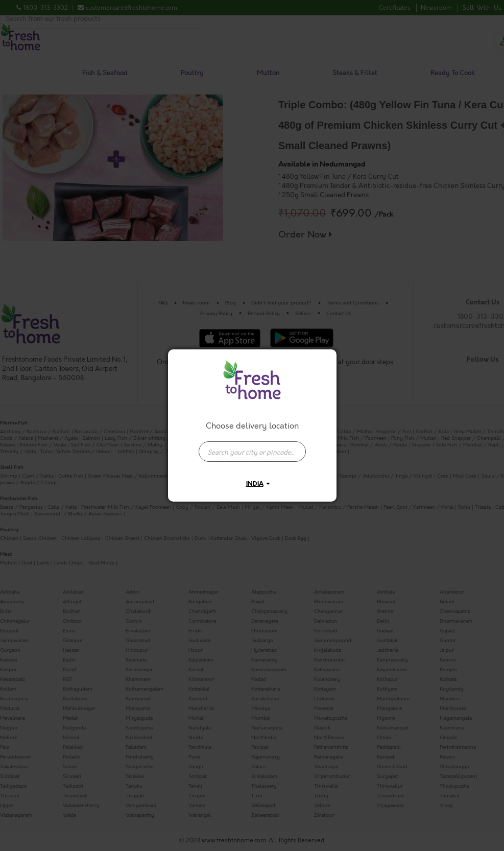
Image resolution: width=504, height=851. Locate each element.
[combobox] (252, 446)
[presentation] (252, 452)
